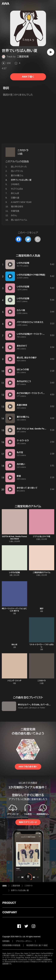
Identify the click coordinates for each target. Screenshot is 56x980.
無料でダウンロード (28, 822)
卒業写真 (15, 211)
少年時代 (15, 184)
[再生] (51, 52)
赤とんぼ (15, 193)
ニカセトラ (23, 150)
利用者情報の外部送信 (11, 945)
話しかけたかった (19, 167)
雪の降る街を (17, 207)
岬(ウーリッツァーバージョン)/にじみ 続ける (14, 610)
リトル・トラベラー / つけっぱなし (42, 646)
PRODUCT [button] (9, 903)
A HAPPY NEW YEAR (21, 202)
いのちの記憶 (14, 572)
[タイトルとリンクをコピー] (38, 239)
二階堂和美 (23, 57)
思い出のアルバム (19, 220)
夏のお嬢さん (17, 175)
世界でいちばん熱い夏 (20, 890)
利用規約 (6, 941)
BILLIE (14, 645)
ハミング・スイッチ (14, 681)
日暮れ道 (15, 198)
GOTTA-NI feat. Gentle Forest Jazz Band (14, 538)
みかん (14, 215)
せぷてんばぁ (17, 189)
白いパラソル (17, 171)
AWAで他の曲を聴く (28, 767)
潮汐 (42, 609)
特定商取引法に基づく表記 (37, 945)
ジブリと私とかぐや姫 (42, 537)
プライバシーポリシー (24, 941)
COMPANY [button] (10, 912)
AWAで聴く (28, 77)
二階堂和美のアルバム (42, 572)
